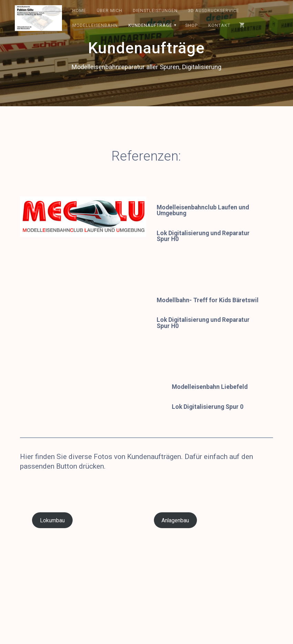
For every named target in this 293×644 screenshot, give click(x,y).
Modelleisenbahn (95, 25)
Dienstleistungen (155, 10)
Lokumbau (52, 520)
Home (79, 10)
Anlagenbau (175, 520)
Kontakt (219, 25)
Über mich (109, 10)
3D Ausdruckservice (213, 10)
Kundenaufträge (150, 25)
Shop (191, 25)
